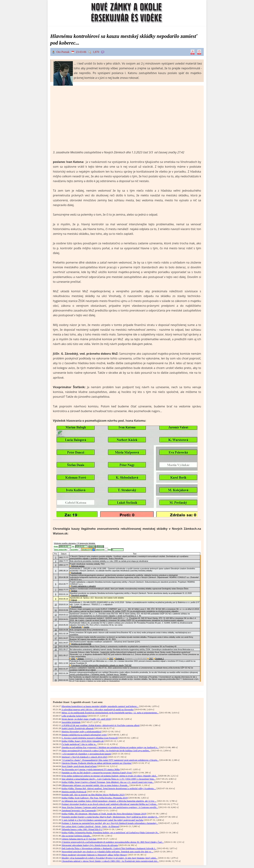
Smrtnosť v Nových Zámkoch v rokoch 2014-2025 (84, 757)
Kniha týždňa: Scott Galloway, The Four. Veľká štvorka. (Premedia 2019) (95, 798)
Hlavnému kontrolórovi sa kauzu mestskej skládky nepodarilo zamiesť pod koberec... (100, 706)
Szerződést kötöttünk (71, 722)
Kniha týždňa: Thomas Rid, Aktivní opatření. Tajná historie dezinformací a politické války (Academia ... (109, 788)
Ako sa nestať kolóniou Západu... (76, 836)
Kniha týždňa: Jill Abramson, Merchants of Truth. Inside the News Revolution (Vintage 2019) (104, 814)
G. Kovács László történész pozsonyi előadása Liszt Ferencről (90, 738)
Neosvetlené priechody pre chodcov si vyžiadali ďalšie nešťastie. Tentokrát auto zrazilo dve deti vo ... (108, 852)
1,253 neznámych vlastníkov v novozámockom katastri (86, 754)
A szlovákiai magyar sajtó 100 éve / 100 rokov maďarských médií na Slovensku (97, 710)
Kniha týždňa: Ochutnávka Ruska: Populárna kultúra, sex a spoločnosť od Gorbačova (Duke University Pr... (110, 833)
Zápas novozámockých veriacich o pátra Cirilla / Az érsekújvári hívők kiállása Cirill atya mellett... (106, 751)
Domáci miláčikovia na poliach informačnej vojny (84, 735)
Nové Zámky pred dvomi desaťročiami (79, 766)
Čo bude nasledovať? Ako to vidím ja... (79, 744)
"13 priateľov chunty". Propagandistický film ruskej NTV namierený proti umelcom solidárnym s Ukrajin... (110, 760)
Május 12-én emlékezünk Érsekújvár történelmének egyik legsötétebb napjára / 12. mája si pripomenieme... (110, 713)
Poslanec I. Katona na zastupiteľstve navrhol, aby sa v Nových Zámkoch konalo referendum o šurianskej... (110, 823)
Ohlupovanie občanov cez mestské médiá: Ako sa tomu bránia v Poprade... (95, 785)
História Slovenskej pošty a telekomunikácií (81, 732)
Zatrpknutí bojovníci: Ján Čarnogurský (79, 811)
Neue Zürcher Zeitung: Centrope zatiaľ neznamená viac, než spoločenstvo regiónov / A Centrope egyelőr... (110, 807)
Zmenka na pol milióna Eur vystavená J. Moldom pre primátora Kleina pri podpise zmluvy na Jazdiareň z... (110, 747)
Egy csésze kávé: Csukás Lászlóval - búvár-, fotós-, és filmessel (90, 826)
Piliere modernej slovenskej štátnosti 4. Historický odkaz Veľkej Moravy (94, 855)
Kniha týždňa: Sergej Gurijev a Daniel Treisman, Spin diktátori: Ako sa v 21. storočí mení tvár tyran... (108, 782)
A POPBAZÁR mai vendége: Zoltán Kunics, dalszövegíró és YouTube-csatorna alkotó (100, 725)
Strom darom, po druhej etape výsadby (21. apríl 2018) (86, 719)
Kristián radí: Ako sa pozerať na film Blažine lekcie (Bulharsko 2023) (93, 795)
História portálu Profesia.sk (74, 792)
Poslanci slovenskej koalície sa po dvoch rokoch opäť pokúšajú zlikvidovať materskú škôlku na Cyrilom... (110, 804)
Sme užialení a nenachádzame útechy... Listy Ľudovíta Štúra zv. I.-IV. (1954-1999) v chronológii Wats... (109, 779)
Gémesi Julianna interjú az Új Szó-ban (79, 839)
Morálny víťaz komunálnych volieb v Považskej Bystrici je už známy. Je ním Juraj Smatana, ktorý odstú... (110, 858)
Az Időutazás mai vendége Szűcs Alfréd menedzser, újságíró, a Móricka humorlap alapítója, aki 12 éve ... (109, 801)
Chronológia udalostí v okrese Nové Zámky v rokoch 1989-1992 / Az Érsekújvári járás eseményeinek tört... (110, 861)
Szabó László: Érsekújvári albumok (78, 728)
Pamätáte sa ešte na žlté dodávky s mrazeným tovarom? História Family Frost (97, 773)
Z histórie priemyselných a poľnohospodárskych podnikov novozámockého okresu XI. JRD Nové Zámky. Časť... (113, 842)
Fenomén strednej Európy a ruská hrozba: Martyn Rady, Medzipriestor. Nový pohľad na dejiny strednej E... (110, 817)
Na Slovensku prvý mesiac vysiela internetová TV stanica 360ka (91, 769)
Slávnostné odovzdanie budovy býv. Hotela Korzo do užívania (90, 845)
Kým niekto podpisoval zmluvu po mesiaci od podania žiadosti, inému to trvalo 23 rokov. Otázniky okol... (110, 776)
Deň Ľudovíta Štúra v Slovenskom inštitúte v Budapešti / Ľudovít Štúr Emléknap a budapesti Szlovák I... (109, 848)
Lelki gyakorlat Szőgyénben (74, 716)
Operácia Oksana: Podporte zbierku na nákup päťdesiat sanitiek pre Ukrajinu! (97, 763)
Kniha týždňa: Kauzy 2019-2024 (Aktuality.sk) (83, 741)
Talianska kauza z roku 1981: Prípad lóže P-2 (82, 829)
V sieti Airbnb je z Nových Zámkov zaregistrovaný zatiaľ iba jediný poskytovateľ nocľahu (102, 820)
